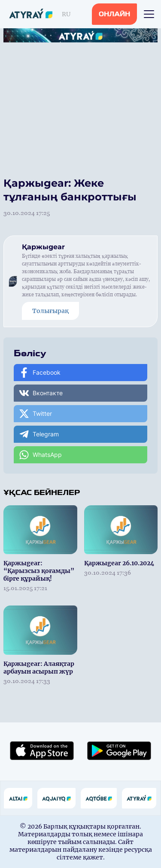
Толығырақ (50, 311)
